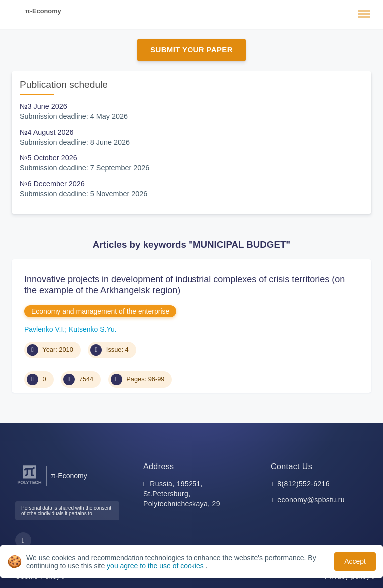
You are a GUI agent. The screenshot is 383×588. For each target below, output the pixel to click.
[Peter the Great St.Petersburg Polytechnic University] (30, 485)
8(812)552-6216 (303, 484)
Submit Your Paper (191, 50)
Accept (355, 561)
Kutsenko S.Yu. (93, 329)
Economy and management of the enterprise (100, 311)
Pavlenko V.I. (45, 329)
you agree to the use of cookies (156, 566)
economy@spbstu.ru (311, 500)
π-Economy (43, 11)
